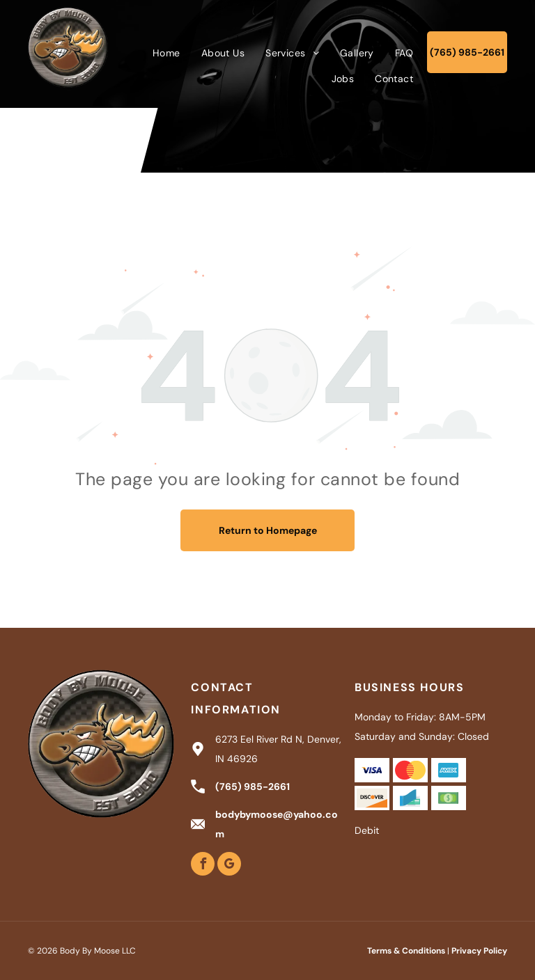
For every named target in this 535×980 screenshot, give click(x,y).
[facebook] (203, 866)
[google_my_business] (229, 866)
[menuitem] (166, 53)
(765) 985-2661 (253, 787)
